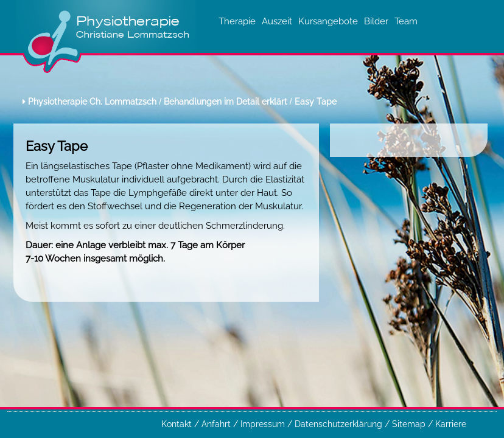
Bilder (376, 21)
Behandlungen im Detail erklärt (226, 102)
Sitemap (410, 424)
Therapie (237, 21)
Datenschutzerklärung (340, 424)
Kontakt (178, 424)
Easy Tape (316, 102)
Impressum (264, 424)
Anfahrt (217, 424)
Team (406, 21)
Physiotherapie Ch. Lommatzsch (92, 102)
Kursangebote (328, 21)
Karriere (451, 424)
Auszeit (277, 21)
